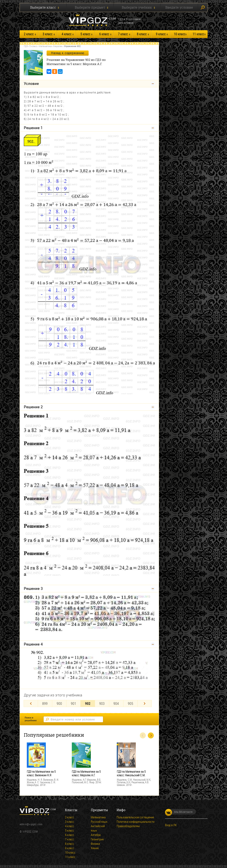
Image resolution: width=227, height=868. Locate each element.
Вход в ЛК (171, 825)
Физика (95, 844)
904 (116, 703)
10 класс (179, 34)
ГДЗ (26, 46)
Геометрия (97, 839)
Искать (203, 8)
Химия (95, 848)
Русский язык (99, 822)
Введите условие (179, 7)
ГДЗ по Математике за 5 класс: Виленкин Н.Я (41, 773)
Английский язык (98, 828)
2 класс (29, 34)
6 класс (104, 34)
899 (45, 703)
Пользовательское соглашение (135, 817)
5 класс (85, 34)
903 (102, 703)
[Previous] (31, 704)
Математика (45, 46)
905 (130, 703)
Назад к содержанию (68, 53)
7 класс (123, 34)
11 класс (198, 34)
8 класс (142, 34)
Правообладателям (128, 826)
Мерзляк (58, 46)
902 (88, 703)
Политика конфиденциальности (135, 822)
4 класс (66, 34)
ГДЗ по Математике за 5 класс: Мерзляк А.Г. (86, 773)
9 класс (161, 34)
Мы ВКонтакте (179, 812)
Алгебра (96, 835)
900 (59, 703)
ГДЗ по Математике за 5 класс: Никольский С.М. (131, 773)
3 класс (47, 34)
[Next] (145, 704)
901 (73, 703)
